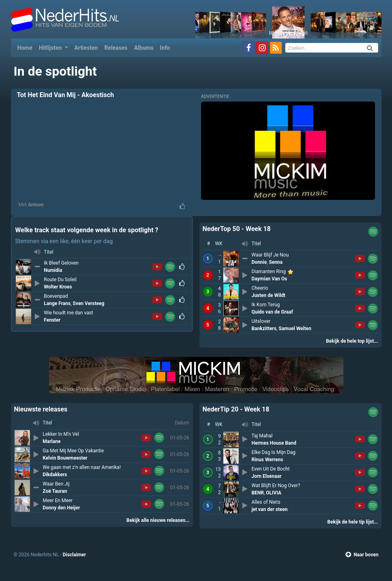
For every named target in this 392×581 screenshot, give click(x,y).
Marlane (52, 441)
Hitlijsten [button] (51, 48)
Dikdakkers (55, 475)
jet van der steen (270, 509)
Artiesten (86, 48)
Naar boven (362, 555)
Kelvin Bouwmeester (65, 458)
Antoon (36, 205)
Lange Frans (57, 303)
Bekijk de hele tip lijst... (353, 522)
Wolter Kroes (58, 287)
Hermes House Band (274, 443)
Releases (116, 48)
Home (26, 47)
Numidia (53, 270)
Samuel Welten (295, 329)
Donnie (259, 262)
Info (165, 48)
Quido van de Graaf (272, 312)
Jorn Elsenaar (267, 476)
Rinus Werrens (267, 460)
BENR (258, 493)
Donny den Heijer (61, 508)
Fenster (52, 320)
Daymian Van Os (269, 279)
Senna (276, 262)
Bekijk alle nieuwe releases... (158, 520)
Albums (144, 48)
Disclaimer (74, 555)
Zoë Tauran (55, 491)
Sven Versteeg (89, 303)
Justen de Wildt (269, 295)
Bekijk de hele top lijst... (352, 341)
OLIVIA (274, 493)
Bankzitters (264, 329)
